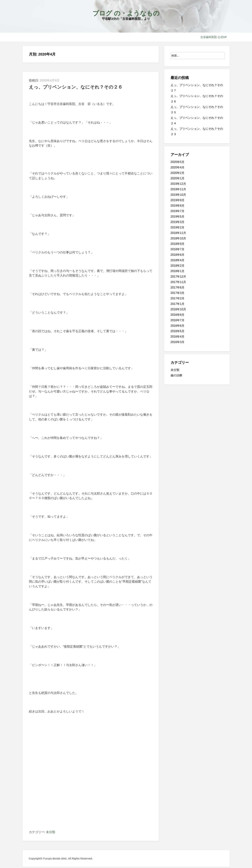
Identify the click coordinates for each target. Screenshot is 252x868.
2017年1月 (178, 304)
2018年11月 (178, 233)
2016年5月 (178, 331)
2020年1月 (178, 178)
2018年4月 (178, 260)
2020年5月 (178, 162)
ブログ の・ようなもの (126, 13)
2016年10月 (178, 309)
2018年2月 (178, 266)
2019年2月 (178, 227)
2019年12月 (178, 184)
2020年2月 (178, 173)
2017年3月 (178, 293)
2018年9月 (178, 244)
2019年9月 (178, 200)
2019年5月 (178, 217)
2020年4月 (178, 167)
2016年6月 (178, 326)
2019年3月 (178, 222)
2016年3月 (178, 342)
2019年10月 (178, 195)
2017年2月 (178, 298)
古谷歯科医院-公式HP (214, 37)
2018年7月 (178, 249)
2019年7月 (178, 211)
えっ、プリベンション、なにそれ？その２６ (76, 87)
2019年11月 (178, 189)
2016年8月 (178, 315)
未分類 (51, 832)
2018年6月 (178, 255)
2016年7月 (178, 320)
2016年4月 (178, 337)
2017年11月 (178, 282)
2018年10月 (178, 238)
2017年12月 (178, 277)
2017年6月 (178, 287)
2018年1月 (178, 271)
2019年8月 (178, 206)
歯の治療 (176, 375)
